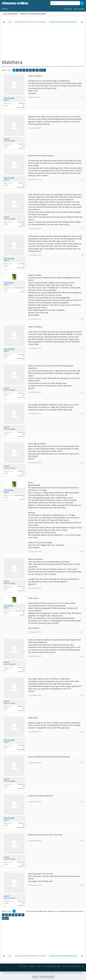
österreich (22, 148)
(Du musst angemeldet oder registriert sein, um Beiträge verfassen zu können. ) (55, 911)
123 (24, 290)
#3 (82, 179)
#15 (82, 695)
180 (24, 105)
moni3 (7, 139)
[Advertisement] (43, 41)
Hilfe (39, 966)
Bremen (22, 292)
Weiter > (42, 70)
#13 (82, 632)
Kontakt (32, 966)
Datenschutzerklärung (71, 966)
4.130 (23, 146)
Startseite (23, 966)
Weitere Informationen (47, 977)
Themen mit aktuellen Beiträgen (33, 14)
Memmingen (21, 107)
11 (37, 70)
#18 (82, 802)
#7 (82, 348)
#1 (82, 97)
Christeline (9, 283)
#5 (82, 255)
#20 (82, 885)
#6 (82, 319)
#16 (82, 732)
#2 (82, 128)
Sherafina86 (66, 66)
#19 (82, 841)
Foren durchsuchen (10, 14)
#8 (82, 392)
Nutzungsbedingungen (52, 966)
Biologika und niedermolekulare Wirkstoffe (34, 66)
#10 (82, 463)
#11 (82, 552)
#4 (82, 228)
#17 (82, 763)
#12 (82, 588)
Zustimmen (35, 977)
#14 (82, 656)
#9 (82, 414)
